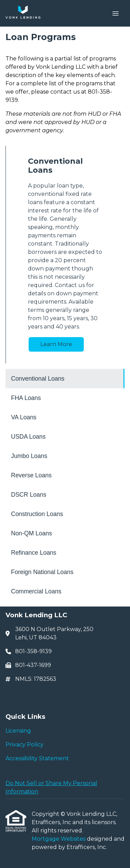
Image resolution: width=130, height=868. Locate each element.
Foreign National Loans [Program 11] (42, 572)
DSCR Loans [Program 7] (29, 495)
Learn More (56, 344)
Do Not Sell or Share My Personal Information (51, 787)
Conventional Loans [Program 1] (38, 379)
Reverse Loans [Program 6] (31, 475)
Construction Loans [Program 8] (37, 514)
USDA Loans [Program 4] (28, 437)
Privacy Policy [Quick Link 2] (24, 745)
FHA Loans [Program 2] (26, 398)
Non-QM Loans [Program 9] (32, 533)
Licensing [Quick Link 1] (18, 731)
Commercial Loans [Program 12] (36, 591)
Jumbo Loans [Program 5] (29, 456)
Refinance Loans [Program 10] (34, 553)
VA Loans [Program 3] (24, 417)
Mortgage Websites (59, 839)
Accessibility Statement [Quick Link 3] (37, 758)
